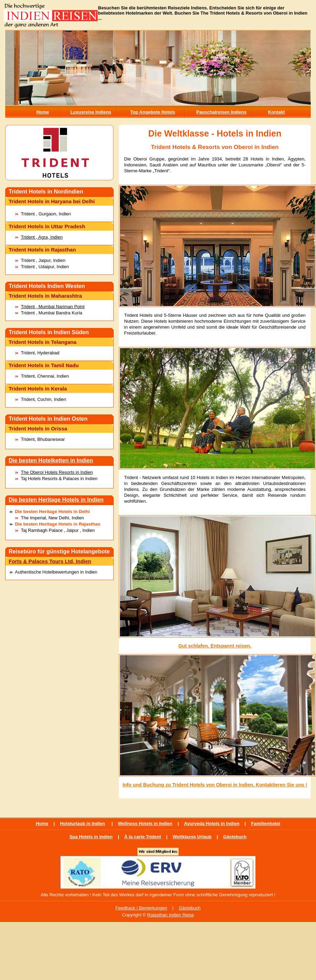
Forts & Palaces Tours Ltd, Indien (50, 561)
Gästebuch (235, 837)
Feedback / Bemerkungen (141, 908)
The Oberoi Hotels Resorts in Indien (57, 472)
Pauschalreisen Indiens (222, 112)
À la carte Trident (143, 837)
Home (43, 112)
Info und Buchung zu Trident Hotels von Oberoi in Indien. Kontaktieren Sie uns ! (215, 785)
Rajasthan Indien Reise (171, 915)
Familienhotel (266, 823)
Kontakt (276, 112)
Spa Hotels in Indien (91, 837)
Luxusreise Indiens (91, 112)
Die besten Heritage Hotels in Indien (56, 500)
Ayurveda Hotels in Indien (212, 823)
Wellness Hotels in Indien (145, 823)
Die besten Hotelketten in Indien (51, 460)
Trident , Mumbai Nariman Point (53, 307)
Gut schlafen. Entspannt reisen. (215, 646)
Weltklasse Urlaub (192, 837)
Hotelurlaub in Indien (83, 823)
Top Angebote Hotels (153, 112)
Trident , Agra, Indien (42, 237)
